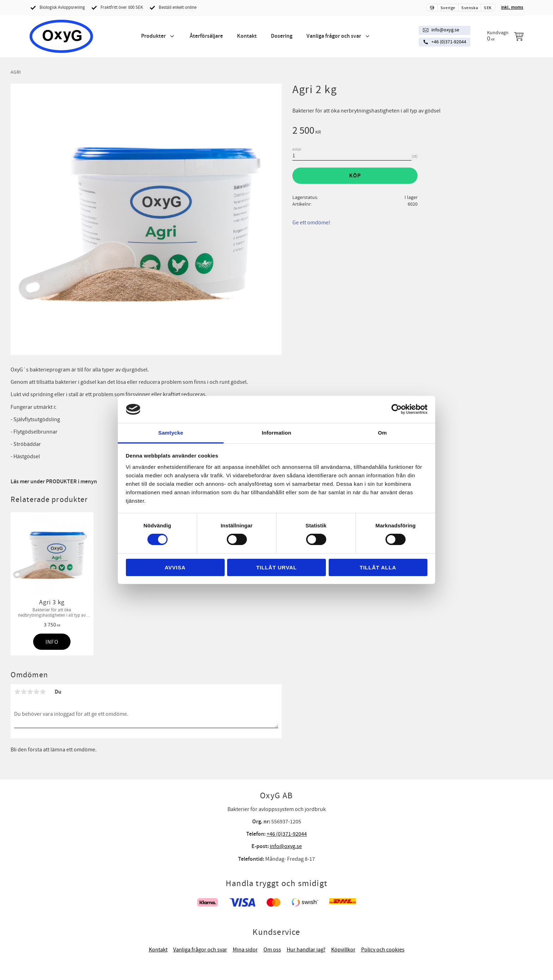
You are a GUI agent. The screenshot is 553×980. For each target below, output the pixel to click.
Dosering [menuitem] (282, 36)
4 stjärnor (36, 692)
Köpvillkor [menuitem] (343, 950)
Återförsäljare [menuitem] (206, 36)
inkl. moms (512, 7)
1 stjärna (17, 692)
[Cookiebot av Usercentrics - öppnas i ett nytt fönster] (397, 409)
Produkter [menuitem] (153, 36)
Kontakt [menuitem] (247, 36)
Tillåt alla (378, 567)
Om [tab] (382, 433)
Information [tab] (276, 433)
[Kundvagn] (505, 36)
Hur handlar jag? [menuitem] (306, 950)
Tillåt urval (276, 567)
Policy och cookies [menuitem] (383, 950)
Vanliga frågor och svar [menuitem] (334, 36)
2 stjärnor (24, 692)
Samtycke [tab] (171, 433)
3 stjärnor (30, 692)
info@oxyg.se (445, 30)
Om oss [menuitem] (272, 950)
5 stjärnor (43, 692)
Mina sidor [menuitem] (245, 950)
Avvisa (175, 567)
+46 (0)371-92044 (449, 42)
